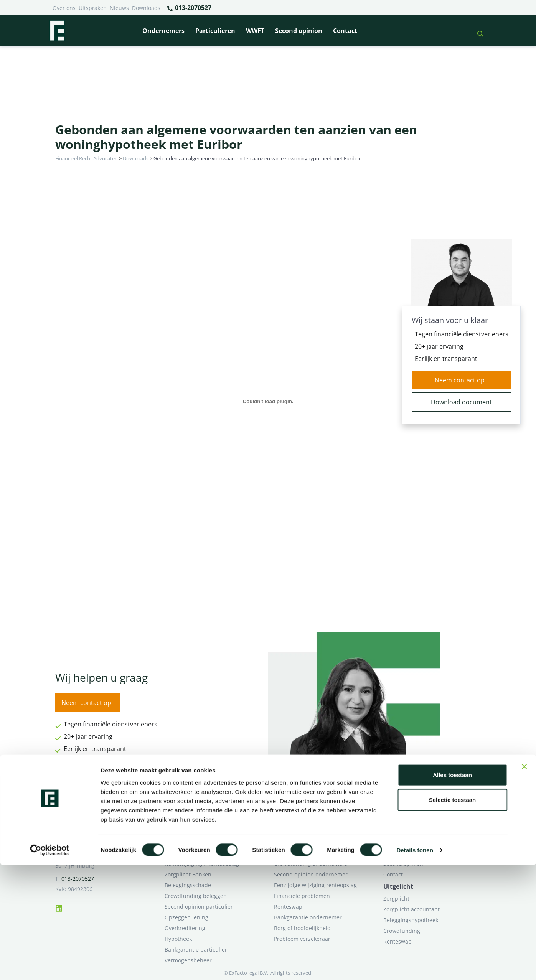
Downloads (146, 8)
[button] (477, 31)
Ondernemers (163, 31)
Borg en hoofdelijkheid (194, 842)
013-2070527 (189, 8)
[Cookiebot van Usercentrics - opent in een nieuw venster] (50, 965)
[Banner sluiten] (524, 881)
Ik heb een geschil (407, 831)
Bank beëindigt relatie (193, 831)
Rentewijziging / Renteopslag (202, 864)
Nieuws (119, 8)
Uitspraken (93, 8)
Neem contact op (460, 380)
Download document (461, 402)
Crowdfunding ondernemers (311, 864)
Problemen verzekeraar (195, 853)
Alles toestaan (452, 889)
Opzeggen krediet (297, 853)
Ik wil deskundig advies (413, 842)
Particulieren (215, 31)
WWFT (255, 31)
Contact (345, 31)
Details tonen (415, 965)
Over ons (64, 8)
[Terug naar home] (57, 31)
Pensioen (286, 842)
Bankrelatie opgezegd (302, 831)
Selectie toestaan (453, 915)
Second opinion (299, 31)
